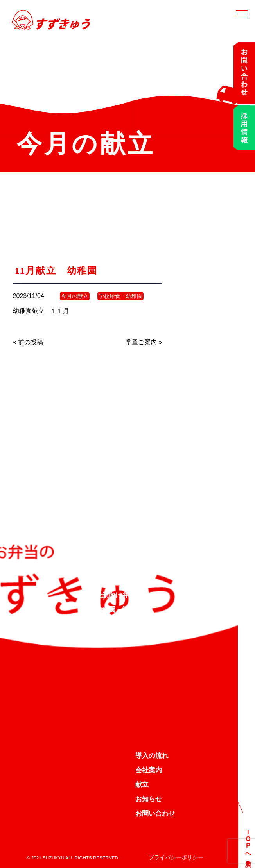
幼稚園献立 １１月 (41, 311)
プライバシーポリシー (176, 857)
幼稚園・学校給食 (122, 610)
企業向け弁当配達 (122, 595)
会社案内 (149, 770)
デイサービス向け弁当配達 (135, 624)
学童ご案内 (141, 342)
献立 (142, 785)
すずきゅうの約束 (122, 581)
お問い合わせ (155, 814)
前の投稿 (31, 342)
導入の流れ (152, 756)
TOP (102, 566)
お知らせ (149, 799)
